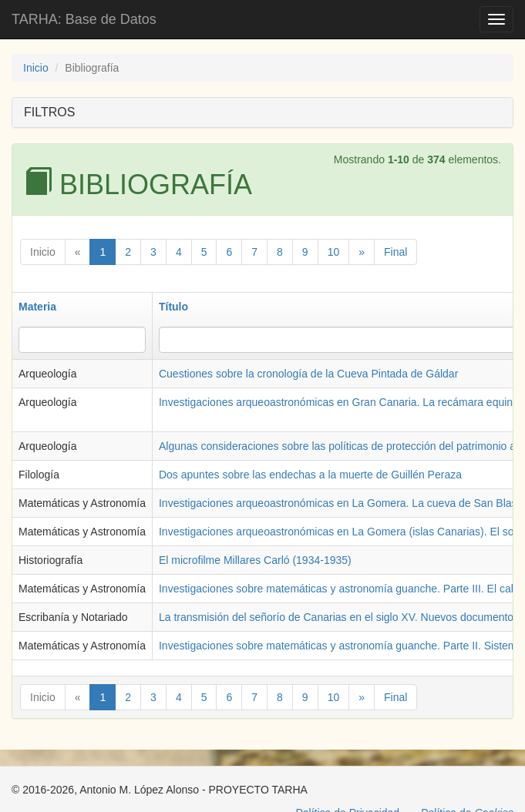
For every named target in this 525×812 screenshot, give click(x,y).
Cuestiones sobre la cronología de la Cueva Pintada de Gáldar (308, 374)
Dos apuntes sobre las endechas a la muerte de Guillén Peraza (310, 475)
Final (395, 252)
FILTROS (49, 112)
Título (173, 307)
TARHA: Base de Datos (84, 19)
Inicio (36, 68)
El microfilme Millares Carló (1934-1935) (255, 560)
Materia (37, 307)
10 (334, 252)
